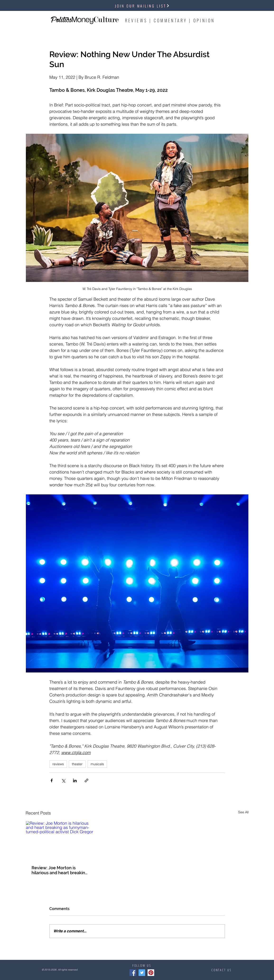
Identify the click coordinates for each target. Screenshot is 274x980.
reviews (58, 764)
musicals (97, 764)
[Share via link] (86, 780)
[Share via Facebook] (52, 780)
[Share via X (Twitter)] (63, 780)
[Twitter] (142, 973)
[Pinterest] (151, 973)
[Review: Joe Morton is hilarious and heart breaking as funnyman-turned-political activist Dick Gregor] (60, 840)
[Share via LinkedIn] (75, 780)
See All (243, 812)
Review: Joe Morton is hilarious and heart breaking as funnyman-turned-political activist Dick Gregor (60, 870)
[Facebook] (133, 973)
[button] (142, 6)
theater (77, 764)
